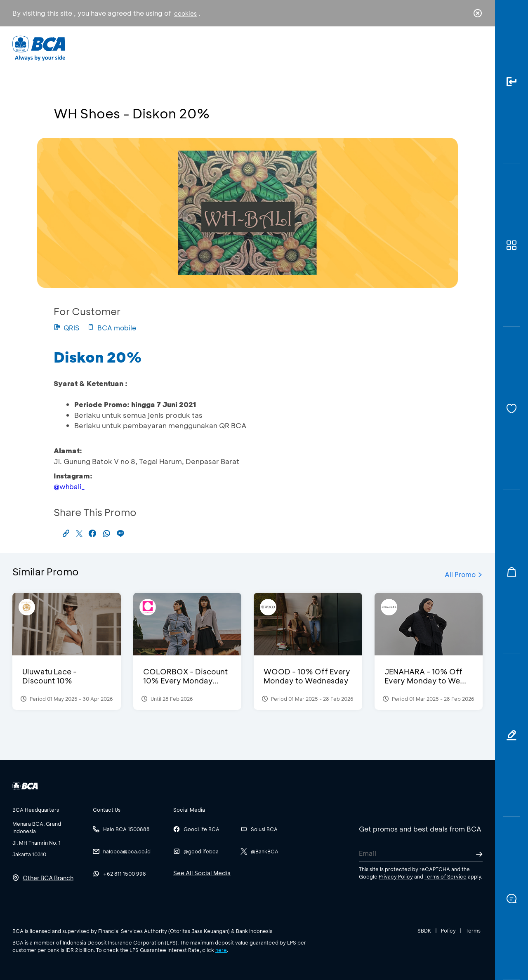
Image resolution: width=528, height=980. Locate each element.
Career (350, 48)
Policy (448, 931)
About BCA (295, 48)
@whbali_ (69, 486)
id (461, 48)
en (475, 48)
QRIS (66, 328)
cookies (185, 13)
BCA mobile (112, 328)
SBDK (424, 931)
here (221, 950)
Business (237, 48)
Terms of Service (445, 876)
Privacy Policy (396, 876)
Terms (473, 931)
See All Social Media (202, 873)
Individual (181, 48)
